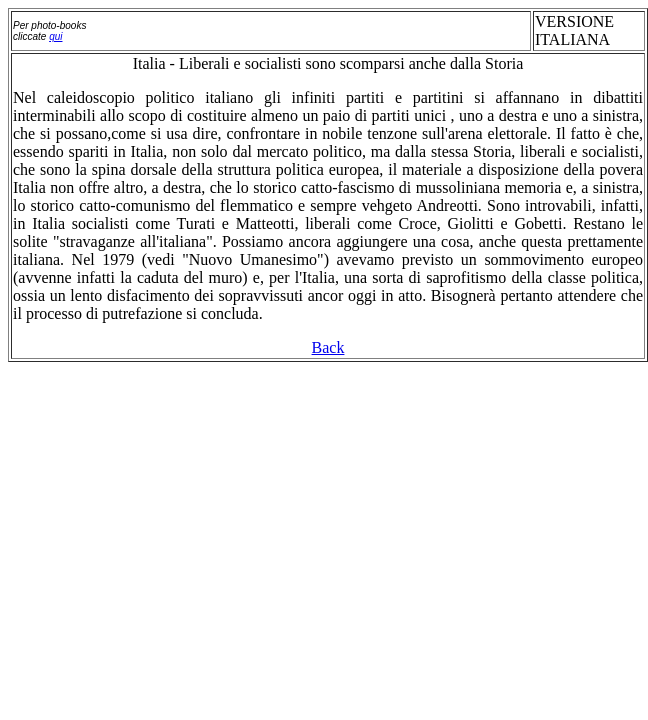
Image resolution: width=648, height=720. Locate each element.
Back (328, 347)
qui (55, 36)
